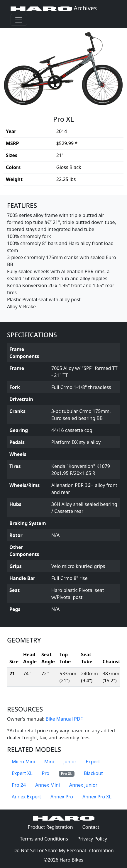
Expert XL (22, 773)
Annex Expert (26, 797)
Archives (54, 8)
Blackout (93, 773)
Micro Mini (23, 762)
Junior (70, 762)
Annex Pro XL (97, 797)
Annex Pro (62, 797)
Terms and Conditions (46, 838)
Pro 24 (19, 785)
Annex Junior (83, 785)
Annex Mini (48, 785)
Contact (93, 827)
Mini (49, 762)
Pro (46, 773)
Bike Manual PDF (64, 719)
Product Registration (50, 827)
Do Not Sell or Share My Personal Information (63, 850)
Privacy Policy (95, 838)
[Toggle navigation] (19, 20)
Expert (93, 762)
